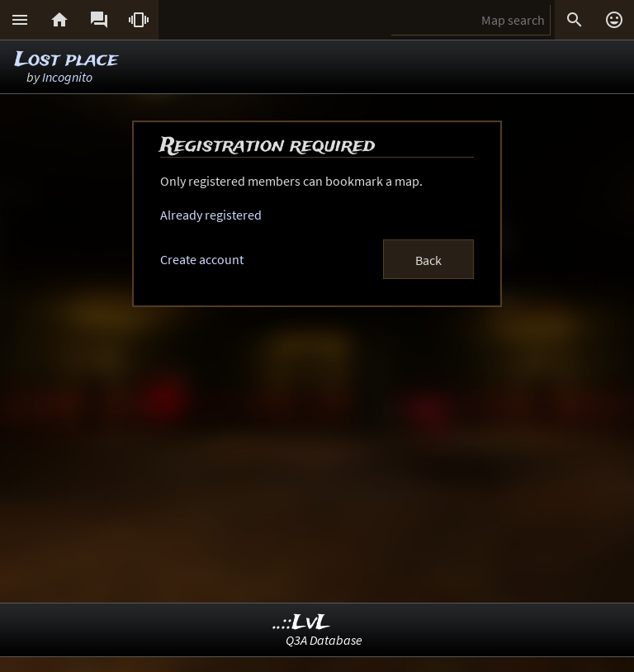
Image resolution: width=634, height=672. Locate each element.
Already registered (211, 215)
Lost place (66, 60)
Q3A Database (324, 640)
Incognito (67, 77)
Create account (202, 259)
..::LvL (302, 623)
